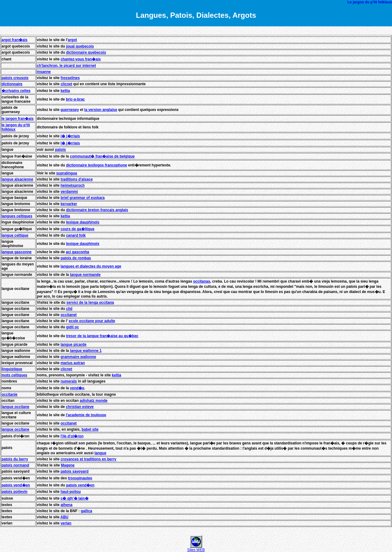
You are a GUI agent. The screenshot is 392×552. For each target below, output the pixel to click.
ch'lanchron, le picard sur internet (66, 66)
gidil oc (73, 327)
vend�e (77, 388)
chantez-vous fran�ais (81, 59)
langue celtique (15, 235)
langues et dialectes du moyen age (91, 266)
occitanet (69, 315)
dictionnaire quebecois (86, 52)
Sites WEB (196, 548)
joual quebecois (80, 46)
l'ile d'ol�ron (72, 436)
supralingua (66, 173)
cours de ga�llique (78, 229)
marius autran (73, 363)
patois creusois (15, 78)
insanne (44, 72)
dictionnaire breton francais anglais (97, 210)
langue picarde (74, 345)
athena (67, 505)
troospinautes (80, 478)
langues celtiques (17, 216)
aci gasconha (77, 252)
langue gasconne (17, 252)
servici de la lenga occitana (90, 303)
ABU (64, 517)
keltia (65, 91)
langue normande (85, 275)
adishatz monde (94, 401)
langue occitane (15, 407)
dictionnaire (12, 84)
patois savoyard (75, 471)
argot (72, 40)
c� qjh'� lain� (75, 498)
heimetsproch (73, 185)
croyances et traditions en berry (89, 459)
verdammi (69, 192)
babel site (90, 429)
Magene (68, 465)
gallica (87, 511)
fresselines (70, 78)
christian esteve (80, 407)
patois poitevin (15, 492)
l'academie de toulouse (86, 415)
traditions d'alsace (77, 179)
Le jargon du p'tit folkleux (370, 2)
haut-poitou (71, 492)
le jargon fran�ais (18, 119)
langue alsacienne (17, 179)
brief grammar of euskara (83, 198)
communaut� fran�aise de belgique (102, 156)
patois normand (15, 465)
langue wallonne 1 (86, 351)
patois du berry (15, 459)
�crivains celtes (16, 91)
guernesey (70, 110)
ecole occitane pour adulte (92, 321)
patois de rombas (76, 258)
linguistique (12, 369)
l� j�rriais (70, 136)
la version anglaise (101, 110)
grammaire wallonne (78, 357)
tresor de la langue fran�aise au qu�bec (102, 336)
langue (8, 150)
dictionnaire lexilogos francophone (97, 165)
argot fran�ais (15, 40)
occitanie (9, 394)
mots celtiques (14, 375)
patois (60, 150)
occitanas (202, 281)
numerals (69, 381)
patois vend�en (16, 485)
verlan (66, 523)
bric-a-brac (75, 99)
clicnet (66, 84)
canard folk (76, 235)
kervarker (69, 204)
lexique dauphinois (83, 222)
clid (69, 309)
